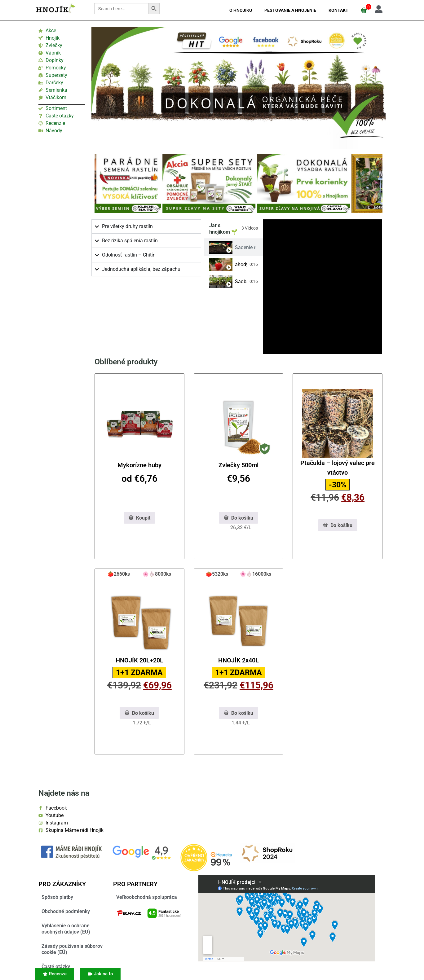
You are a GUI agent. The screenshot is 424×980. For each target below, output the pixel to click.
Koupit (139, 518)
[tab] (234, 247)
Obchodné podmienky (66, 911)
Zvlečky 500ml (238, 465)
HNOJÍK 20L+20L (139, 660)
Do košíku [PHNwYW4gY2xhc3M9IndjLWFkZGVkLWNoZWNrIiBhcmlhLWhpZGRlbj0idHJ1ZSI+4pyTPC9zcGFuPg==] (238, 518)
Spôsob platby (57, 897)
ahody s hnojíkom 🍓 (241, 264)
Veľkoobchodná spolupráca (147, 897)
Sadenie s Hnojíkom (245, 247)
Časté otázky (56, 967)
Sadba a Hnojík (241, 281)
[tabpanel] (322, 287)
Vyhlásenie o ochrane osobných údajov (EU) (66, 929)
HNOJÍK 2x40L (238, 660)
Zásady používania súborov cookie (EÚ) (72, 949)
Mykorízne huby (139, 465)
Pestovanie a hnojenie (290, 10)
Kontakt (338, 10)
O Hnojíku (241, 10)
